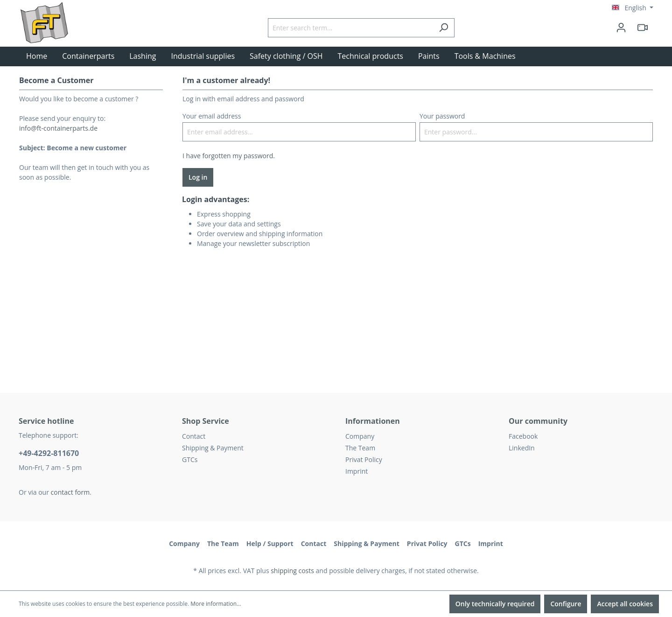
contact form (70, 492)
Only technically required (495, 604)
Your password (442, 116)
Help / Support (270, 543)
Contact (194, 436)
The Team (360, 448)
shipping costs (292, 571)
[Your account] (621, 28)
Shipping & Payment (213, 448)
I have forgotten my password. (229, 156)
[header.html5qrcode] (643, 28)
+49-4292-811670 (49, 453)
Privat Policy (364, 459)
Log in (198, 177)
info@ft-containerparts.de (58, 128)
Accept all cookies (625, 604)
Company (360, 436)
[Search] (444, 28)
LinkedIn (522, 448)
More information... (216, 604)
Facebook (523, 436)
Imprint (357, 471)
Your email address (212, 116)
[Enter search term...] (350, 28)
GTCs (190, 459)
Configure (566, 604)
